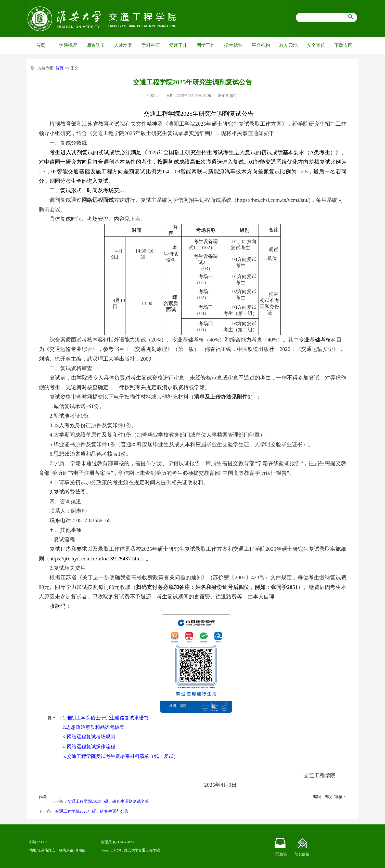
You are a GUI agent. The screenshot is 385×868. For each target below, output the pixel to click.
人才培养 (123, 45)
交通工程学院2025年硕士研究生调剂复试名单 (108, 801)
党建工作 (178, 45)
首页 (41, 45)
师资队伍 (96, 45)
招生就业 (233, 45)
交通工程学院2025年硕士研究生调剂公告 (92, 811)
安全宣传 (316, 45)
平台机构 (261, 45)
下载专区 (343, 45)
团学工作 (206, 45)
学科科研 (151, 45)
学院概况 (68, 45)
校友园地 (288, 45)
